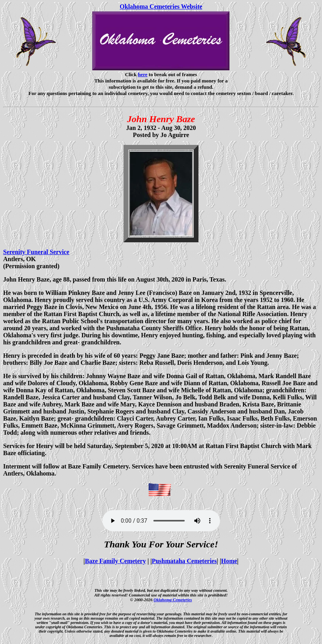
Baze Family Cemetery (115, 561)
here (143, 74)
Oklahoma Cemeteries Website (161, 6)
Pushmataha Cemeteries (184, 561)
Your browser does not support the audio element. (161, 521)
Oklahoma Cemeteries (173, 600)
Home (229, 561)
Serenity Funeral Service (36, 252)
